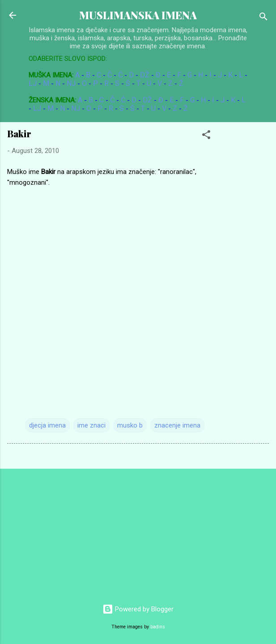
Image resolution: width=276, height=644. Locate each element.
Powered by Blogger (138, 609)
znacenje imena (177, 425)
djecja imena (47, 425)
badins (158, 627)
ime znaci (91, 425)
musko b (130, 425)
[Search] (263, 18)
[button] (206, 136)
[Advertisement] (67, 532)
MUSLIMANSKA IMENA (138, 15)
